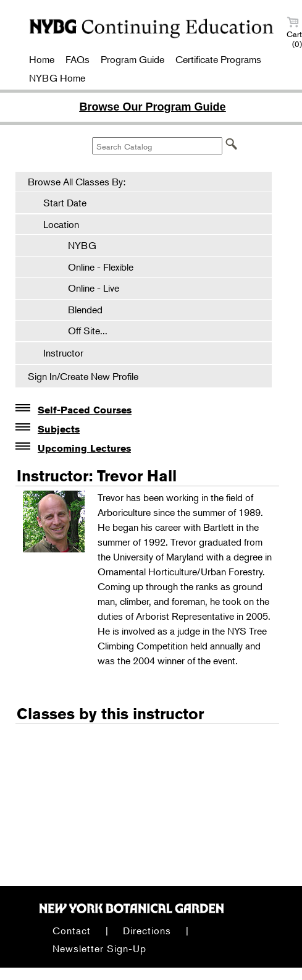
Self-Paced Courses (85, 410)
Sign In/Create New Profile (83, 376)
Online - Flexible (94, 267)
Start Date (65, 203)
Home (42, 59)
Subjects (59, 429)
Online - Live (87, 288)
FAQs (78, 59)
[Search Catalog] (157, 146)
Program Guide (132, 59)
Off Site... (82, 331)
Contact (72, 931)
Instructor (63, 353)
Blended (79, 310)
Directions (147, 931)
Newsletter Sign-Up (99, 948)
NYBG (76, 245)
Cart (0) (294, 32)
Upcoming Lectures (84, 448)
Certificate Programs (218, 59)
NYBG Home (57, 78)
